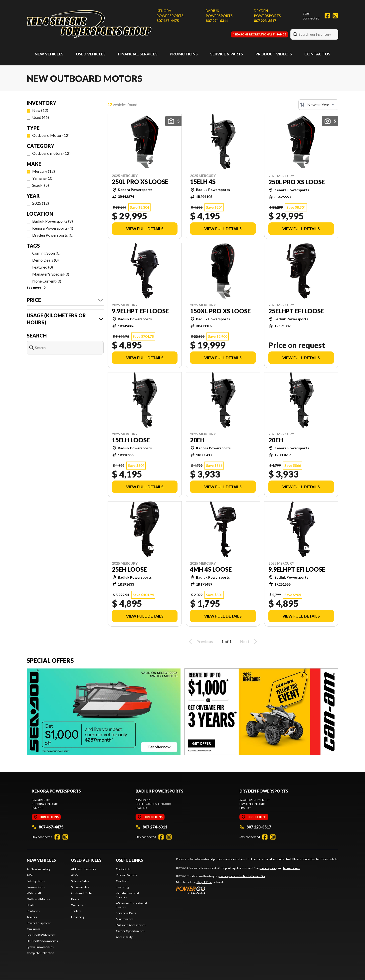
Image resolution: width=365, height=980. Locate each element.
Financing (78, 917)
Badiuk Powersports (219, 13)
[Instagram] (335, 16)
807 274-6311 (217, 21)
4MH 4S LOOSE (211, 569)
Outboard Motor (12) (51, 135)
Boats (31, 905)
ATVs (30, 875)
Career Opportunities (130, 931)
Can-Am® (33, 929)
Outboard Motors (38, 899)
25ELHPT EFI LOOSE (296, 311)
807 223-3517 (265, 21)
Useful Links (129, 860)
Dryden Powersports (267, 13)
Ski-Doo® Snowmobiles (42, 941)
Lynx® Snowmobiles (40, 947)
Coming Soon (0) (46, 253)
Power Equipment (39, 923)
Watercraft (34, 893)
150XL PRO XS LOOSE (220, 311)
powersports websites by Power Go (241, 876)
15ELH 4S (203, 182)
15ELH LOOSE (131, 440)
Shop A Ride (204, 882)
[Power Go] (221, 890)
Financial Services (138, 54)
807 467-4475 (168, 21)
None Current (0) (47, 281)
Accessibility (124, 937)
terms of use (292, 868)
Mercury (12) (44, 171)
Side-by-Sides (36, 881)
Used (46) (41, 117)
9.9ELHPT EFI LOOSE (140, 311)
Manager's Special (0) (51, 274)
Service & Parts (227, 54)
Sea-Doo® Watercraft (41, 935)
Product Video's (274, 54)
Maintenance (125, 919)
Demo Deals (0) (45, 260)
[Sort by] (318, 105)
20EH (197, 440)
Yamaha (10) (43, 178)
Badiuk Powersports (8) (53, 221)
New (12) (40, 110)
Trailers (32, 917)
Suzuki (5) (41, 185)
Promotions (184, 54)
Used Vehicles (91, 54)
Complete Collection (40, 953)
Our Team (123, 881)
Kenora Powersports (170, 13)
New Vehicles (49, 54)
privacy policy (268, 868)
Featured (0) (43, 267)
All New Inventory (39, 869)
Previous (200, 642)
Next (250, 642)
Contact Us (317, 54)
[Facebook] (327, 16)
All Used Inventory (84, 869)
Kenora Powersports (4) (53, 228)
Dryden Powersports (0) (53, 235)
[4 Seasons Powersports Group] (89, 24)
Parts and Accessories (131, 925)
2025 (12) (41, 203)
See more (37, 287)
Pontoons (33, 911)
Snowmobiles (36, 887)
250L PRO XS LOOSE (140, 182)
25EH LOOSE (129, 569)
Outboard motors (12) (51, 153)
